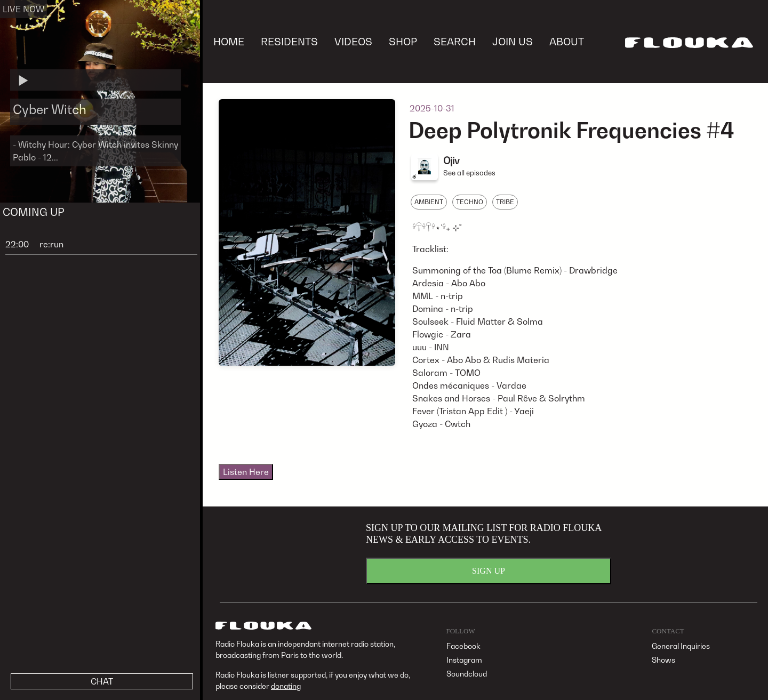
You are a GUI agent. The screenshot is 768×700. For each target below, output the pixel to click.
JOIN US (513, 41)
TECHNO (470, 202)
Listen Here (246, 472)
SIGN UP (489, 571)
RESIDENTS (289, 41)
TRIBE (505, 202)
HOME (229, 41)
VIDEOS (353, 41)
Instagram (464, 660)
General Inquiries (681, 646)
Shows (663, 660)
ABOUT (567, 41)
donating (286, 686)
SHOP (403, 41)
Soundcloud (467, 674)
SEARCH (455, 41)
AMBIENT (429, 202)
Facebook (463, 646)
